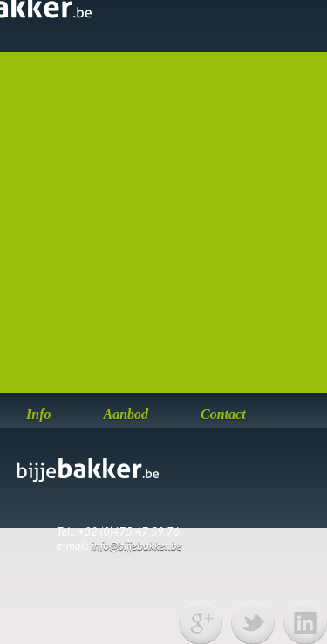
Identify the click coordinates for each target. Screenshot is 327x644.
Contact (223, 414)
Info (38, 414)
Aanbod (126, 414)
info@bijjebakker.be (137, 545)
